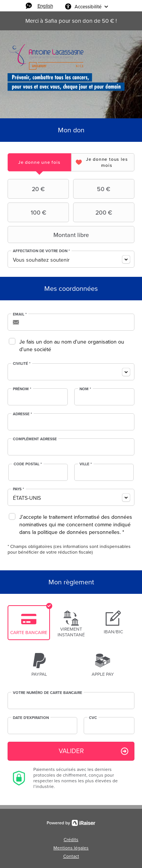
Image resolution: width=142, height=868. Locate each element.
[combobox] (71, 259)
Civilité (22, 364)
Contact (71, 856)
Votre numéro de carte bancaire (48, 693)
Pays (19, 489)
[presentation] (39, 162)
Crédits (71, 840)
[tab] (39, 162)
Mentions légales (71, 848)
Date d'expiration (31, 718)
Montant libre (49, 235)
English (45, 6)
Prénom (22, 389)
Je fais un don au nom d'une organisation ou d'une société (72, 346)
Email (20, 314)
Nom (85, 389)
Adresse (23, 414)
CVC (93, 718)
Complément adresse (35, 439)
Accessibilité (88, 6)
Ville (86, 464)
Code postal (28, 464)
